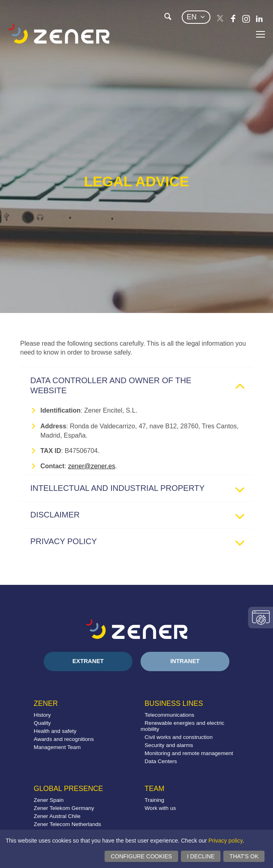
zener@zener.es (91, 466)
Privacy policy (226, 841)
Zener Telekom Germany (64, 808)
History (42, 715)
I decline (201, 856)
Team (154, 789)
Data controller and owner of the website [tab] (141, 385)
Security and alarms (169, 745)
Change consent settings (261, 618)
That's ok (244, 856)
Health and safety (55, 731)
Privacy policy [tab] (141, 543)
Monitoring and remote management (189, 753)
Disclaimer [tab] (141, 517)
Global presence (68, 789)
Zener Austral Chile (57, 816)
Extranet (88, 661)
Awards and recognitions (64, 739)
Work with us (160, 808)
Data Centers (161, 761)
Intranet (185, 661)
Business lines (174, 703)
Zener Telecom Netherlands (68, 824)
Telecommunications (169, 715)
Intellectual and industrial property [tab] (141, 490)
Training (154, 800)
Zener (46, 703)
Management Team (57, 747)
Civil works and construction (178, 737)
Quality (42, 723)
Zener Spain (49, 800)
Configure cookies (141, 856)
